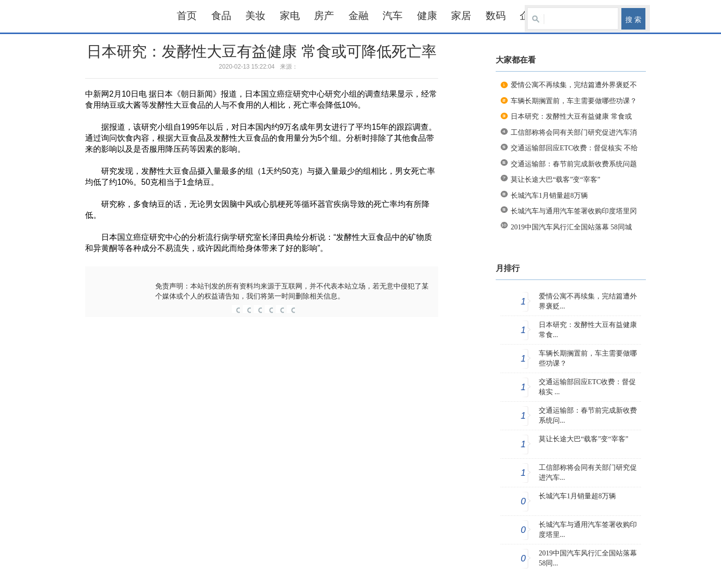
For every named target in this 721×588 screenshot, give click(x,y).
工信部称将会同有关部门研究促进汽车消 (574, 132)
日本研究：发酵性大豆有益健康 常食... (588, 330)
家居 (461, 16)
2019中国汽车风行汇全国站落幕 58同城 (571, 227)
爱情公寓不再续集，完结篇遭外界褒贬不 (574, 85)
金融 (358, 16)
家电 (290, 16)
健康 (427, 16)
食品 (221, 16)
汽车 (393, 16)
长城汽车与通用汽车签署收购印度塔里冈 (574, 211)
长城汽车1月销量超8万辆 (549, 196)
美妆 (255, 16)
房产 (324, 16)
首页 (187, 16)
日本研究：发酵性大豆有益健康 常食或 (571, 116)
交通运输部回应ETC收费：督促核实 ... (587, 387)
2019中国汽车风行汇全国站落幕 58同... (588, 558)
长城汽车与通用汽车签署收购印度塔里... (588, 530)
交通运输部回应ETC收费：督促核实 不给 (574, 148)
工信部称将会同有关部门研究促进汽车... (588, 473)
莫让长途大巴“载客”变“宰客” (556, 180)
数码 (496, 16)
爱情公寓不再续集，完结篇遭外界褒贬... (588, 301)
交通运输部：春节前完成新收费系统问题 (574, 164)
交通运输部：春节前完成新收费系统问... (588, 415)
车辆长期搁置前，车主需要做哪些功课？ (574, 101)
